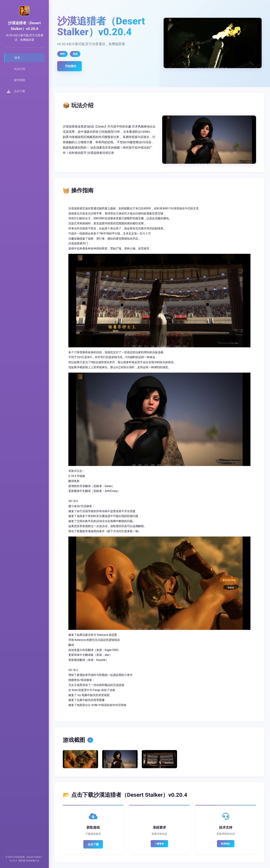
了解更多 (159, 844)
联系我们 (226, 844)
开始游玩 (71, 66)
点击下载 (93, 844)
